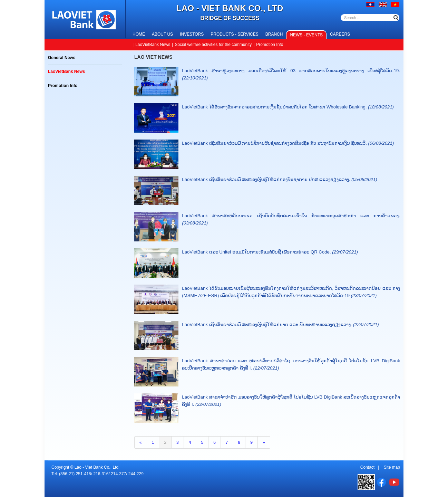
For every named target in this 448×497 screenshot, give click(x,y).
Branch (274, 34)
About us (162, 34)
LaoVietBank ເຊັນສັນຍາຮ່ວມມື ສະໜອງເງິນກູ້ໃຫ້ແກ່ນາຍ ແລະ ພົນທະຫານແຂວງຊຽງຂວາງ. (280, 324)
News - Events (306, 35)
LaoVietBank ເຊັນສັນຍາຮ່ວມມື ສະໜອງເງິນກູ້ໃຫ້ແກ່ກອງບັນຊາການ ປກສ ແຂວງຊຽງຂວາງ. (279, 179)
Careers (340, 34)
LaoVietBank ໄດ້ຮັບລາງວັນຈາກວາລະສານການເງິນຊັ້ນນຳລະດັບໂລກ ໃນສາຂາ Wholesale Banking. (288, 107)
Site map (392, 467)
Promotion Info (270, 45)
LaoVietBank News (153, 45)
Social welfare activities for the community (213, 45)
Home (139, 34)
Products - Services (234, 34)
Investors (192, 34)
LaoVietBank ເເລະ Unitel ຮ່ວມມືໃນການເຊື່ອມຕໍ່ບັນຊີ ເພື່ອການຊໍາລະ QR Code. (270, 252)
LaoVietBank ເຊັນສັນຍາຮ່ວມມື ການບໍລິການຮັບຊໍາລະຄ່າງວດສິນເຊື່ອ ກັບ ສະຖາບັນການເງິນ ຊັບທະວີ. (288, 143)
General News (62, 58)
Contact (367, 467)
